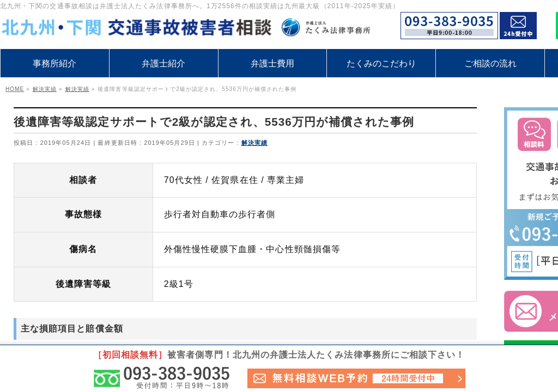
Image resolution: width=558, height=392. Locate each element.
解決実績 (254, 143)
